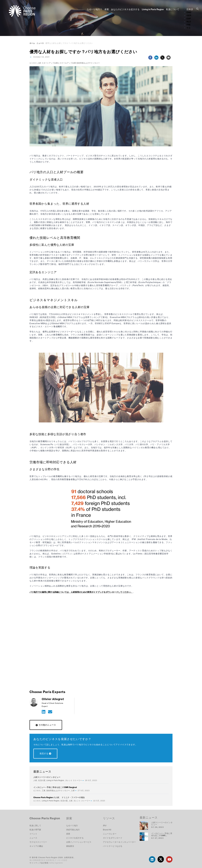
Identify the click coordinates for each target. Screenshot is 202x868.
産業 (107, 9)
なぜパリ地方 (72, 826)
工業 (44, 790)
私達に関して (35, 826)
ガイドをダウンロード (113, 838)
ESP (189, 19)
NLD (189, 22)
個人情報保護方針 (37, 860)
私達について (173, 9)
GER (189, 15)
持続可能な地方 (73, 830)
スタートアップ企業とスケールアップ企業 (59, 63)
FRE (189, 25)
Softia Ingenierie (56, 863)
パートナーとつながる (113, 846)
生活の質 (42, 780)
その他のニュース (47, 725)
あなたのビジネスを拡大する (125, 9)
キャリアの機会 (36, 846)
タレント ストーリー (74, 780)
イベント (33, 834)
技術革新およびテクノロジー (88, 63)
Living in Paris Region (153, 9)
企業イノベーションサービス (79, 842)
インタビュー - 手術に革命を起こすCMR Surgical (55, 787)
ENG (189, 12)
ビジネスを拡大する (75, 838)
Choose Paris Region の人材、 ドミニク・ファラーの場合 (59, 797)
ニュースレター (110, 834)
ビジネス (33, 63)
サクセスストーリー (38, 842)
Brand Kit (107, 830)
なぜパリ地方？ (94, 9)
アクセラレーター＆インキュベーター (119, 842)
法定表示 (50, 860)
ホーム (32, 43)
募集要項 (70, 846)
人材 (39, 63)
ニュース (40, 43)
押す (105, 826)
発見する (44, 753)
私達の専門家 (35, 830)
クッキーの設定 (61, 860)
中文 (189, 28)
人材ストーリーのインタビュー (47, 777)
